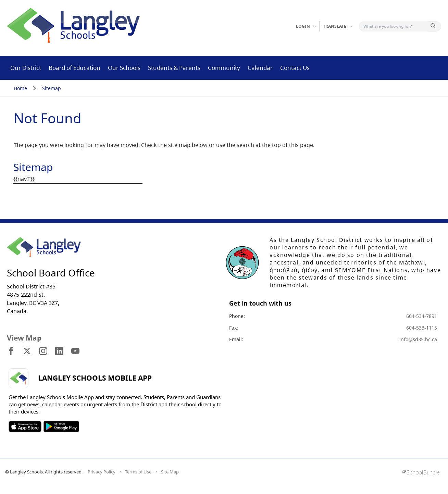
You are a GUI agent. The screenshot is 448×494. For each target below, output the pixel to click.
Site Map (170, 472)
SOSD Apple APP (25, 427)
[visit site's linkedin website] (59, 351)
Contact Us (295, 68)
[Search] (395, 26)
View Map (24, 338)
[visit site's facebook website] (11, 351)
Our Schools (124, 68)
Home (20, 88)
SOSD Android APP (61, 427)
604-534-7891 (422, 316)
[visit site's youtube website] (75, 351)
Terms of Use (138, 472)
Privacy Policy (102, 472)
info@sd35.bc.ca (418, 339)
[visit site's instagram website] (43, 351)
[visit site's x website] (27, 351)
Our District (26, 68)
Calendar (260, 68)
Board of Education (74, 68)
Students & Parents (174, 68)
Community (224, 68)
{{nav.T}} (24, 179)
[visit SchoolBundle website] (421, 473)
